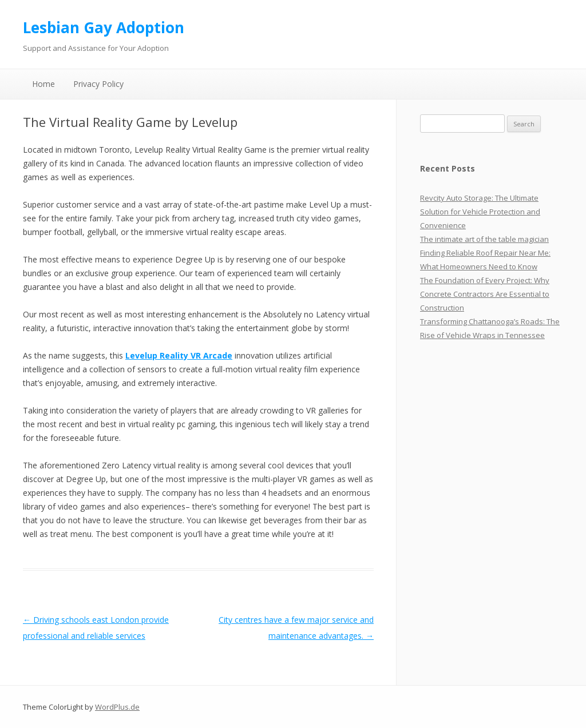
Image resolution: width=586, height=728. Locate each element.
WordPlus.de (117, 707)
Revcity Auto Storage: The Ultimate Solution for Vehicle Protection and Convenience (480, 212)
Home (43, 84)
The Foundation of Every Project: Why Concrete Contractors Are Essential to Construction (485, 294)
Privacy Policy (98, 84)
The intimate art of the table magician (484, 239)
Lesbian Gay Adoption (104, 27)
